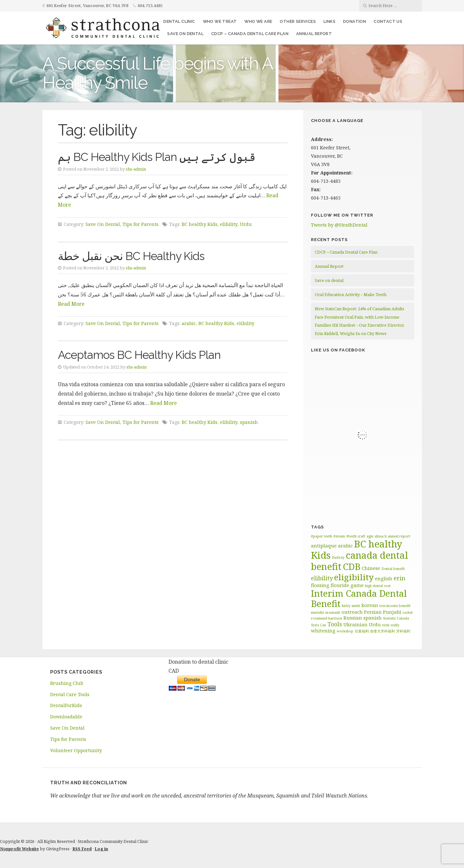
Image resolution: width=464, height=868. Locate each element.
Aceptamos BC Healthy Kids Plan (139, 355)
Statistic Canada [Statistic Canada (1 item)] (396, 618)
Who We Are (258, 21)
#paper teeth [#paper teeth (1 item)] (322, 536)
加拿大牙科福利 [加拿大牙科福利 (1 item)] (382, 631)
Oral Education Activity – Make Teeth (351, 294)
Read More (71, 304)
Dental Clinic (179, 21)
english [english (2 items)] (384, 578)
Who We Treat (220, 21)
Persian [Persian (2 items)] (373, 612)
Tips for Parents (141, 224)
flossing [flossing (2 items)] (320, 585)
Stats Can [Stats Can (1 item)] (318, 625)
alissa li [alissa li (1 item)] (381, 536)
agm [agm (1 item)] (370, 536)
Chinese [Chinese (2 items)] (371, 568)
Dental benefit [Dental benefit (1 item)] (393, 569)
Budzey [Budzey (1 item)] (338, 557)
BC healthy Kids (200, 224)
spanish (249, 422)
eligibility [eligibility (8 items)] (354, 577)
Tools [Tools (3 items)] (335, 624)
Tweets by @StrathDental (339, 225)
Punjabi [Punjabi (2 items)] (392, 612)
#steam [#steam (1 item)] (339, 536)
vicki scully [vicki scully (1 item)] (391, 625)
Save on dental (185, 34)
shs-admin (136, 169)
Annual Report (314, 34)
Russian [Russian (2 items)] (353, 618)
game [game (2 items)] (357, 585)
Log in (101, 849)
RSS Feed (82, 849)
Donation (355, 21)
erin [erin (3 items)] (400, 578)
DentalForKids (66, 705)
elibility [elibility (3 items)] (322, 578)
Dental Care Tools (70, 694)
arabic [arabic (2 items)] (345, 546)
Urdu (246, 224)
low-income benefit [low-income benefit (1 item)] (395, 606)
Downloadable (66, 717)
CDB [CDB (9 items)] (352, 567)
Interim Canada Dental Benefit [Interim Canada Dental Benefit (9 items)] (359, 599)
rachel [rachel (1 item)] (408, 612)
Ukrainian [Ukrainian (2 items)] (355, 624)
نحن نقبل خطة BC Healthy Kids (131, 256)
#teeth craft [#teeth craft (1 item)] (356, 536)
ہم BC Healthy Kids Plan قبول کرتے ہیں (157, 157)
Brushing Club (67, 683)
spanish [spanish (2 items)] (373, 618)
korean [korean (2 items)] (370, 605)
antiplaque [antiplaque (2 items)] (324, 546)
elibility (229, 224)
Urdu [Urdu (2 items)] (375, 624)
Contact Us (388, 21)
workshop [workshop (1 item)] (345, 631)
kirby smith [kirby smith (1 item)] (351, 606)
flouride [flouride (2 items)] (340, 585)
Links (329, 21)
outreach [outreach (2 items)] (352, 612)
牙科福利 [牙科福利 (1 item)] (403, 631)
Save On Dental (103, 224)
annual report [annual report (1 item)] (399, 536)
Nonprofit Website (19, 849)
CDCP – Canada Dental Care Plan (250, 34)
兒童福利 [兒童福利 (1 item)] (362, 631)
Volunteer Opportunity (76, 750)
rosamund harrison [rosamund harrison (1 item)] (327, 618)
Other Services (298, 21)
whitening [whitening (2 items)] (323, 630)
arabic (189, 323)
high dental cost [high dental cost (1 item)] (378, 586)
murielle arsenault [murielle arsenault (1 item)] (326, 612)
